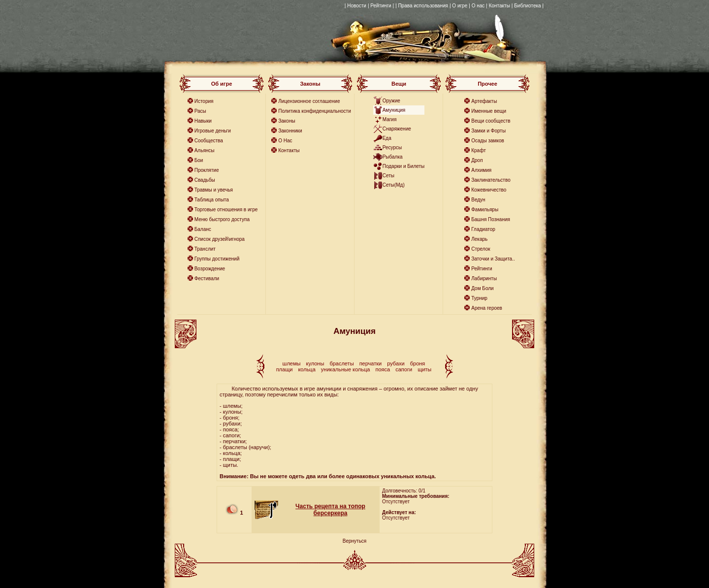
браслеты (341, 363)
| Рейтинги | (381, 6)
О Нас (285, 141)
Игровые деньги (213, 131)
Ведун (478, 200)
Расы (200, 111)
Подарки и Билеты (404, 166)
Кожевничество (489, 190)
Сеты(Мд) (394, 185)
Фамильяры (485, 210)
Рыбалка (393, 157)
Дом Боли (482, 288)
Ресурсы (392, 147)
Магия (390, 119)
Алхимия (481, 170)
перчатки (371, 363)
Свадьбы (205, 180)
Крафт (479, 150)
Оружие (391, 101)
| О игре (458, 6)
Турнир (479, 298)
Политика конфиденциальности (315, 111)
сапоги (404, 369)
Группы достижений (217, 259)
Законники (290, 131)
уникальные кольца (346, 369)
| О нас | (478, 6)
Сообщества (209, 141)
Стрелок (481, 249)
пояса (383, 369)
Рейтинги (482, 269)
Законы (287, 121)
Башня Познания (491, 219)
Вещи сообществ (491, 121)
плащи (285, 369)
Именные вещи (489, 111)
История (204, 101)
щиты (424, 369)
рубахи (396, 363)
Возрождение (210, 269)
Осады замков (488, 141)
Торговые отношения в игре (226, 210)
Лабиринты (484, 278)
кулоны (315, 363)
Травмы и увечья (214, 190)
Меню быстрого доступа (222, 219)
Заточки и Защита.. (493, 259)
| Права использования (422, 6)
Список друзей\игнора (220, 239)
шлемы (292, 363)
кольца (306, 369)
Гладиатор (483, 229)
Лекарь (479, 239)
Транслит (205, 249)
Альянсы (205, 150)
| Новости (355, 6)
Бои (199, 160)
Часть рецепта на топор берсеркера (330, 510)
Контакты (500, 6)
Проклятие (207, 170)
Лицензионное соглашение (309, 101)
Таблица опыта (212, 200)
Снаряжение (397, 129)
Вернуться (355, 541)
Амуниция (394, 110)
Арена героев (487, 308)
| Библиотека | (528, 6)
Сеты (388, 176)
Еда (387, 138)
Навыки (203, 121)
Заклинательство (491, 180)
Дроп (477, 160)
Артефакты (484, 101)
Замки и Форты (488, 131)
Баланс (203, 229)
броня (418, 363)
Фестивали (207, 278)
